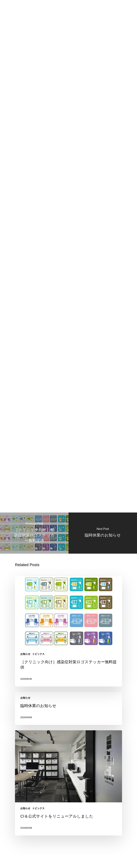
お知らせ (25, 653)
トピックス (38, 653)
